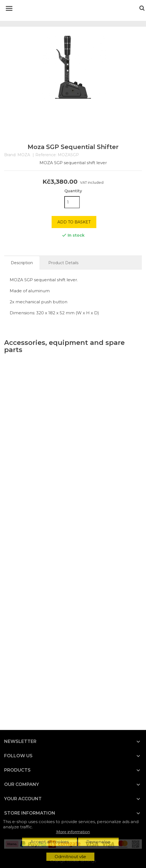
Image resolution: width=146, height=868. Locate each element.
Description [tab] (22, 263)
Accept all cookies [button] (50, 842)
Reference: (46, 155)
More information (73, 832)
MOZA (24, 155)
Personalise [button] (98, 842)
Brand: (10, 155)
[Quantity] (72, 202)
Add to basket (74, 222)
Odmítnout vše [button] (70, 857)
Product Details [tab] (63, 263)
